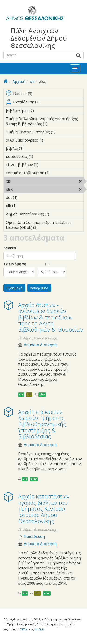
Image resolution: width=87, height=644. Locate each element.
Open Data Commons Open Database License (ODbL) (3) (45, 226)
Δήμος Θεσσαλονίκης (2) (45, 215)
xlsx (24, 189)
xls (32, 81)
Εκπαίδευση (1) (45, 103)
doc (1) (25, 197)
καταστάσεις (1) (40, 156)
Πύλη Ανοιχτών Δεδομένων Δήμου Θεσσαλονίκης (39, 38)
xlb (29, 394)
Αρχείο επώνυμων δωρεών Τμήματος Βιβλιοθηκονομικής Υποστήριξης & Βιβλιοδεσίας (42, 424)
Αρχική (19, 81)
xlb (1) (24, 206)
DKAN (24, 629)
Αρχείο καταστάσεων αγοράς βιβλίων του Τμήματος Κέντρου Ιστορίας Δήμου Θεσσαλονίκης (44, 509)
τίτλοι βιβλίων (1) (45, 165)
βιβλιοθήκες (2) (41, 111)
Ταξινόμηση (15, 264)
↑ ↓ (44, 264)
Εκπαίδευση (34, 537)
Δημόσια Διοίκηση (40, 345)
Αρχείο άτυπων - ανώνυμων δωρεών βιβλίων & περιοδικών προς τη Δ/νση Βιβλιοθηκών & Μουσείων (51, 317)
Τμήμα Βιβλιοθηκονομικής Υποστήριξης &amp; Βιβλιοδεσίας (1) (45, 122)
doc (37, 593)
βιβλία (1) (31, 148)
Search (10, 248)
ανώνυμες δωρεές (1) (45, 141)
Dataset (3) (45, 94)
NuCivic (39, 629)
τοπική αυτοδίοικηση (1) (45, 173)
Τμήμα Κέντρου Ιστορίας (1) (45, 133)
